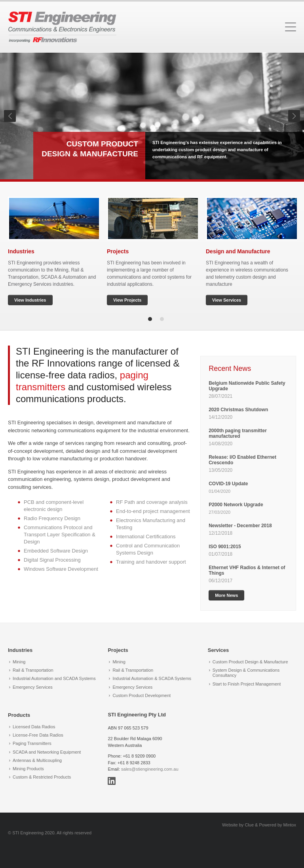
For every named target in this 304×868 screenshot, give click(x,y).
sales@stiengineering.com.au (150, 769)
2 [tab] (162, 319)
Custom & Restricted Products (42, 777)
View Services (227, 300)
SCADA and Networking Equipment (47, 752)
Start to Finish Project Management (247, 684)
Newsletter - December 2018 (240, 526)
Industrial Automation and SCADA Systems (54, 678)
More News (226, 595)
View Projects (127, 300)
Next (294, 116)
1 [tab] (150, 319)
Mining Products (28, 769)
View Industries (30, 300)
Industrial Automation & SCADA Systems (152, 678)
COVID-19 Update (228, 484)
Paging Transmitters (32, 743)
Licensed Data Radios (34, 727)
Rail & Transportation (33, 670)
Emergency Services (33, 687)
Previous (10, 116)
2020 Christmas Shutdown (239, 410)
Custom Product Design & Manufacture (250, 662)
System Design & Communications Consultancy (246, 673)
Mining (19, 662)
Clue (249, 825)
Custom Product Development (142, 695)
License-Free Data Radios (38, 735)
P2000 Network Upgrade (236, 505)
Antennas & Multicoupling (37, 760)
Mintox (290, 825)
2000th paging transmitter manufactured (238, 433)
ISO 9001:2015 (225, 547)
